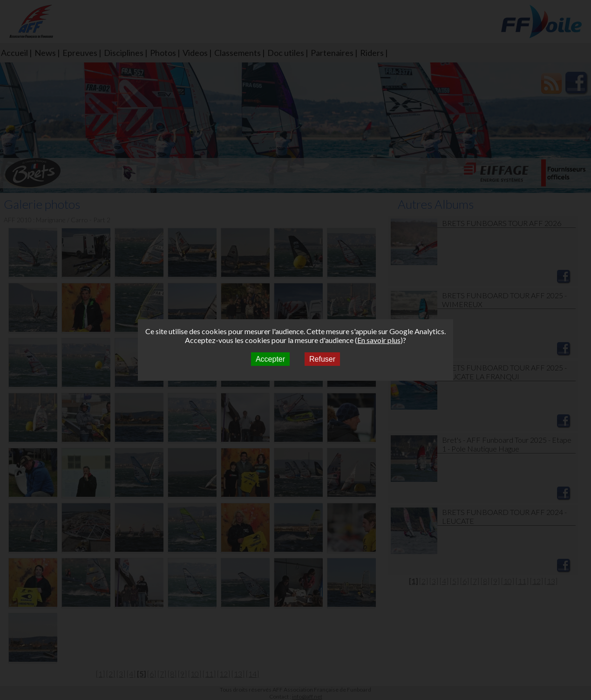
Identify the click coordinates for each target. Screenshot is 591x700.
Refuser (322, 359)
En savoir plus (379, 340)
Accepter (270, 359)
